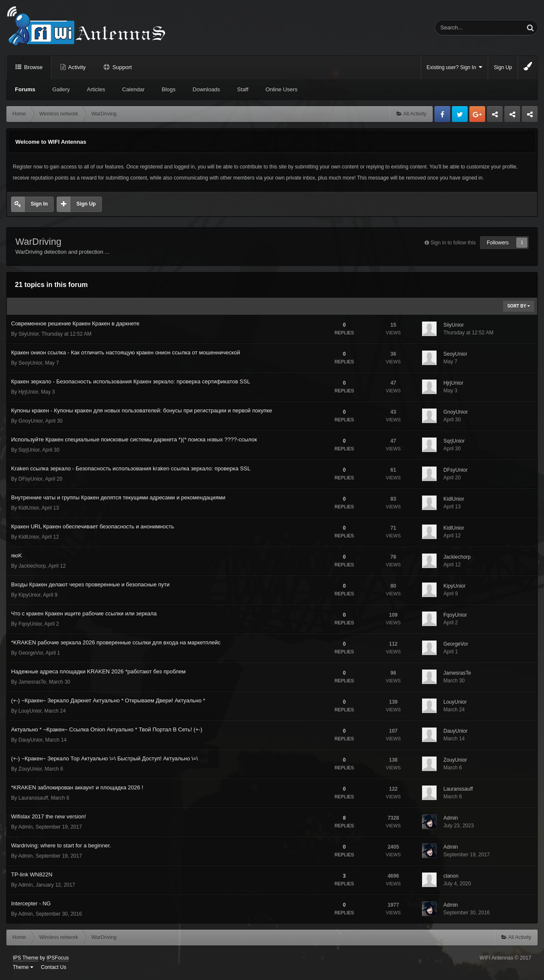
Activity (76, 67)
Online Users (282, 89)
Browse (33, 67)
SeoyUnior (30, 363)
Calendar (133, 89)
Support (121, 67)
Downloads (206, 89)
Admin (26, 827)
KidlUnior (29, 508)
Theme (23, 967)
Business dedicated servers (495, 116)
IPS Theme (26, 958)
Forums (25, 89)
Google (477, 114)
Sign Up (503, 67)
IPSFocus (58, 958)
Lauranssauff (33, 798)
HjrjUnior (28, 392)
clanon (451, 876)
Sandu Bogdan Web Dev (530, 116)
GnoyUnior (30, 421)
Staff (243, 89)
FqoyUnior (30, 624)
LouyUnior (30, 711)
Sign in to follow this (453, 243)
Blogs (169, 89)
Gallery (61, 89)
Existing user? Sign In (455, 67)
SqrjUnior (29, 450)
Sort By (519, 306)
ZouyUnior (30, 769)
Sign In (39, 204)
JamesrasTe (32, 682)
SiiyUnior (28, 334)
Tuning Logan (513, 116)
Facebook (442, 114)
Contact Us (54, 967)
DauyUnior (30, 740)
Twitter (460, 114)
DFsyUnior (30, 479)
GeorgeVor (30, 653)
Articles (96, 89)
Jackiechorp (32, 566)
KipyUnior (29, 595)
